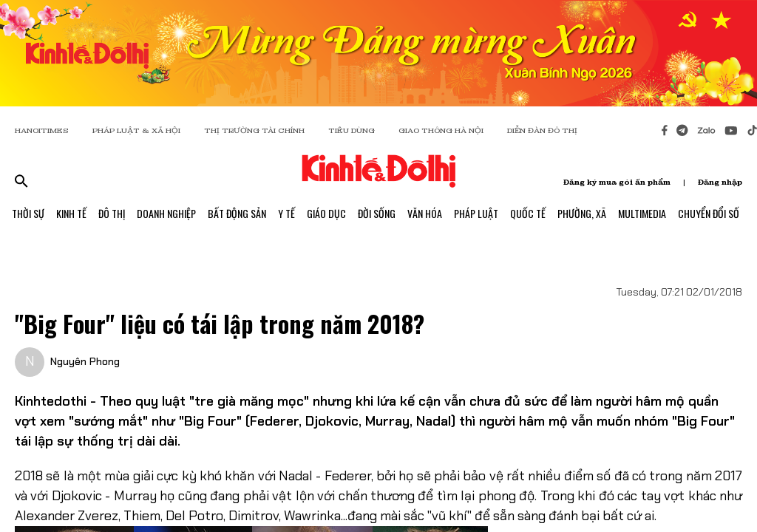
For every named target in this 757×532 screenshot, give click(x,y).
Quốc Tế (528, 213)
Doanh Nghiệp (166, 213)
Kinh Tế (71, 213)
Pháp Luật (476, 213)
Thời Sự (28, 213)
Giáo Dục (326, 213)
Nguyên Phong (85, 361)
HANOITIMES (42, 130)
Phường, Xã (582, 213)
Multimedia (642, 213)
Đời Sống (377, 213)
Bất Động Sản (237, 213)
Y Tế (286, 213)
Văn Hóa (425, 213)
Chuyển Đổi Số (709, 213)
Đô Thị (112, 213)
